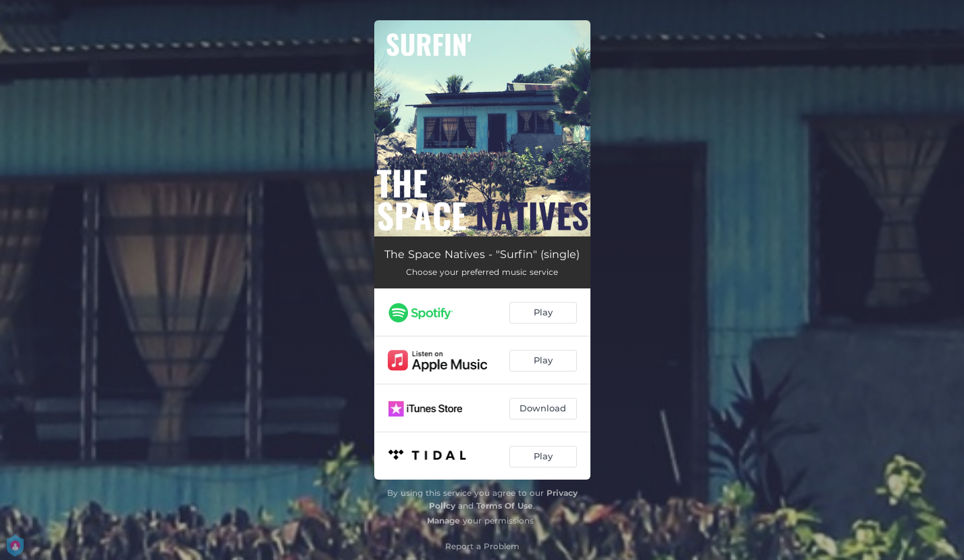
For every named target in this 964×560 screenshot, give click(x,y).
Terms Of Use (505, 506)
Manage (443, 520)
